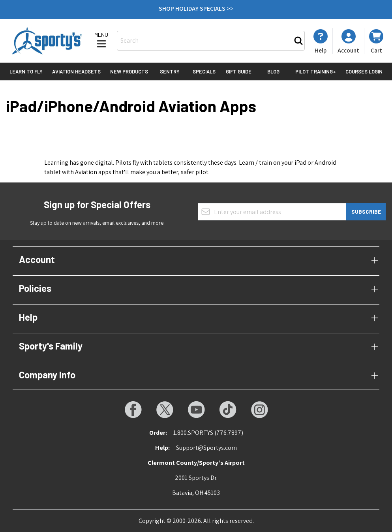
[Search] (298, 41)
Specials (204, 71)
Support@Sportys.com (206, 448)
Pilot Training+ (316, 71)
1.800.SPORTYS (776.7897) (208, 433)
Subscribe (366, 211)
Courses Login (364, 71)
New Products (129, 71)
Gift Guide (239, 71)
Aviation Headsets (76, 71)
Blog (273, 71)
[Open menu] (101, 41)
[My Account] (321, 41)
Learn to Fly (26, 71)
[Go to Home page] (47, 41)
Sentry (170, 71)
